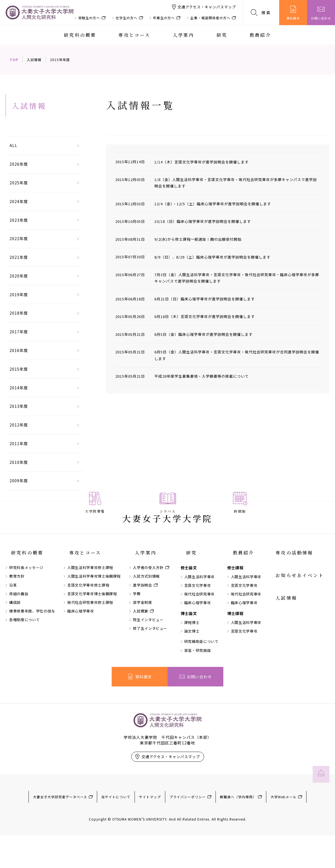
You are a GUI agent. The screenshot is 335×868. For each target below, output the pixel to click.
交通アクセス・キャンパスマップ (207, 7)
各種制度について (24, 660)
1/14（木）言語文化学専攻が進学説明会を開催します (205, 162)
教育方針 (17, 617)
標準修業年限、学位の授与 (32, 652)
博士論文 (196, 654)
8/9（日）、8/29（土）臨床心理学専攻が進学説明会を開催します (217, 257)
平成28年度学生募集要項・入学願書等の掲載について (205, 376)
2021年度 (19, 257)
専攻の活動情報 (300, 598)
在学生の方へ (126, 18)
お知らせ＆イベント (305, 611)
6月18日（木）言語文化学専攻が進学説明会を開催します (208, 316)
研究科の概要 (80, 35)
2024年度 (19, 201)
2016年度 (19, 350)
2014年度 (19, 388)
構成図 (15, 643)
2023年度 (19, 220)
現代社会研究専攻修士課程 (92, 643)
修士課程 (244, 608)
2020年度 (19, 276)
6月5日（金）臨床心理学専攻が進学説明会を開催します (207, 334)
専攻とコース (134, 35)
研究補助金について (208, 683)
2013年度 (19, 406)
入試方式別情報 (151, 617)
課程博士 (199, 663)
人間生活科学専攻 (206, 618)
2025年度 (19, 183)
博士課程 (244, 654)
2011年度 (19, 443)
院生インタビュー (153, 660)
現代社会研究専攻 (206, 635)
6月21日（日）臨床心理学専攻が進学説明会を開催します (208, 299)
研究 (222, 35)
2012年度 (19, 425)
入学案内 (184, 35)
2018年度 (19, 313)
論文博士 (199, 672)
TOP (14, 60)
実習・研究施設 (204, 691)
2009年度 (19, 481)
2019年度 (19, 295)
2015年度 (19, 369)
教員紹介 (260, 35)
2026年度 (19, 164)
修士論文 (196, 608)
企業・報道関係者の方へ (210, 18)
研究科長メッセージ (26, 608)
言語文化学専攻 (204, 626)
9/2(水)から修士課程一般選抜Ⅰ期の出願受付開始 (201, 239)
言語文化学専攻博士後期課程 (94, 635)
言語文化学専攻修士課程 (90, 626)
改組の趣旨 (19, 635)
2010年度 (19, 462)
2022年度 (19, 238)
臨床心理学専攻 (83, 652)
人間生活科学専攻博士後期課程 (96, 617)
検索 (261, 13)
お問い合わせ (321, 13)
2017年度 (19, 332)
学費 (141, 635)
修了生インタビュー (155, 669)
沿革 (13, 626)
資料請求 (293, 13)
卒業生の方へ (164, 18)
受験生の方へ (89, 18)
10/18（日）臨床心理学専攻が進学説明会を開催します (206, 221)
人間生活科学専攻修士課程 (92, 608)
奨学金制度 (147, 643)
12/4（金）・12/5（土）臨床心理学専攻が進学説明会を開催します (217, 204)
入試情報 (34, 60)
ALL (13, 145)
